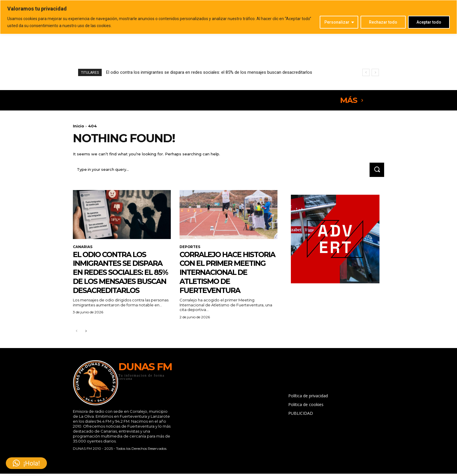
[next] (375, 72)
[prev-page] (77, 341)
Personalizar (337, 22)
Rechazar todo (383, 22)
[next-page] (86, 341)
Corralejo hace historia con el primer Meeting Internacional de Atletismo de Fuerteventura (228, 277)
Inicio (79, 126)
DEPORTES (190, 248)
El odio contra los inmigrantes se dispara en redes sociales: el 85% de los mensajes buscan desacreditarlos (209, 72)
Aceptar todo (429, 22)
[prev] (366, 72)
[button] (26, 463)
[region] (228, 17)
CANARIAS (83, 248)
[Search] (376, 170)
